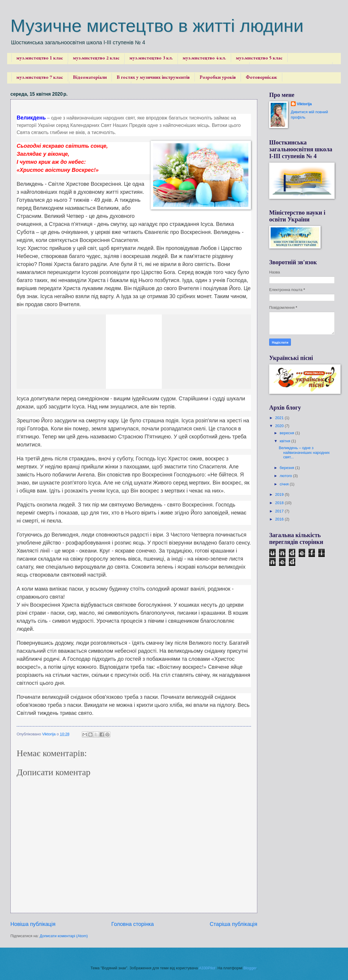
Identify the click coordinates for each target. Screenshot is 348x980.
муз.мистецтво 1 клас (40, 58)
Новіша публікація (33, 924)
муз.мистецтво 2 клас (96, 58)
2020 (280, 426)
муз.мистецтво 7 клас (40, 77)
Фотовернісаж (261, 77)
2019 (280, 494)
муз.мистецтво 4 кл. (204, 58)
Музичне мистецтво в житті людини (157, 26)
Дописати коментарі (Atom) (64, 936)
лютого (286, 476)
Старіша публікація (233, 924)
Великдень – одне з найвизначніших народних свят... (304, 452)
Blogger (250, 968)
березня (287, 468)
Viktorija (304, 104)
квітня (285, 441)
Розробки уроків (218, 77)
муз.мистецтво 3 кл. (151, 58)
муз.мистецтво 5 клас (259, 58)
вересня (287, 433)
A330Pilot (207, 968)
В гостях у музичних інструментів (153, 77)
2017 (280, 511)
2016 (280, 519)
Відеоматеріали (90, 77)
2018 (280, 503)
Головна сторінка (133, 924)
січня (285, 484)
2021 (280, 418)
